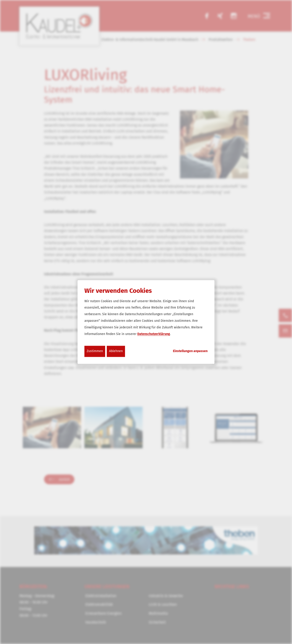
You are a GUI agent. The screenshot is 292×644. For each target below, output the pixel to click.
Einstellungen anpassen (190, 351)
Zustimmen (95, 351)
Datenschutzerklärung (154, 334)
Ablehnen (116, 351)
